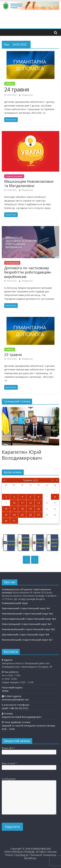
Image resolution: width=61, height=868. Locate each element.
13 (39, 503)
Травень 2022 (30, 480)
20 (39, 509)
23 (6, 515)
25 (22, 515)
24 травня (17, 89)
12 (30, 503)
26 (30, 515)
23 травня (13, 354)
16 (6, 509)
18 (22, 509)
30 (6, 521)
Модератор (27, 95)
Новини (10, 84)
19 (30, 509)
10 (14, 503)
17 (14, 509)
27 (39, 515)
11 (22, 503)
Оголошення (12, 263)
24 (14, 515)
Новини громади (14, 176)
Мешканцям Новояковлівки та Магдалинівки (29, 183)
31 (14, 521)
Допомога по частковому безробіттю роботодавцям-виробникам (28, 272)
